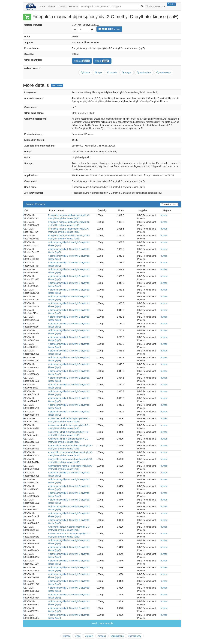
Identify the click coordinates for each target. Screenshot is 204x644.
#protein (89, 636)
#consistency (135, 636)
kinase (85, 72)
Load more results (102, 623)
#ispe (78, 636)
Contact (62, 6)
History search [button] (156, 6)
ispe (98, 72)
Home (42, 6)
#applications (117, 636)
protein (112, 72)
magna (127, 72)
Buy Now (109, 29)
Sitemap (52, 6)
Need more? (57, 85)
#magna (102, 636)
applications (144, 72)
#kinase (67, 636)
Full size (171, 4)
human (164, 215)
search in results (169, 204)
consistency (164, 72)
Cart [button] (73, 6)
